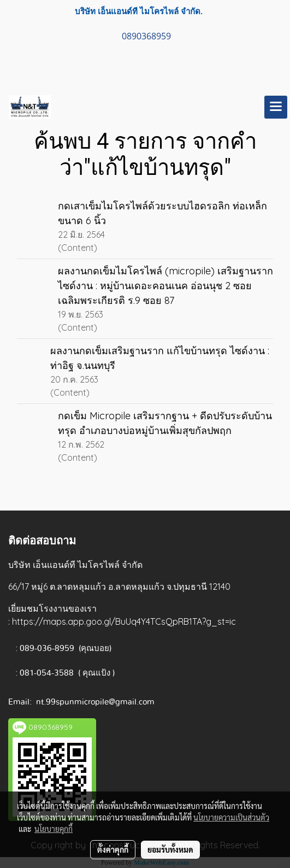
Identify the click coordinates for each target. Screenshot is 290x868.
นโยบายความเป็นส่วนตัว (231, 817)
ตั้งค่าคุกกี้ (113, 849)
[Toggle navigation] (276, 107)
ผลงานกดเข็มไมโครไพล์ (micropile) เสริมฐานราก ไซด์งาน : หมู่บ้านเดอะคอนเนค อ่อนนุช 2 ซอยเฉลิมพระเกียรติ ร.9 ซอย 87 (165, 286)
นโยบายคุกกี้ (54, 829)
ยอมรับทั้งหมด (170, 849)
